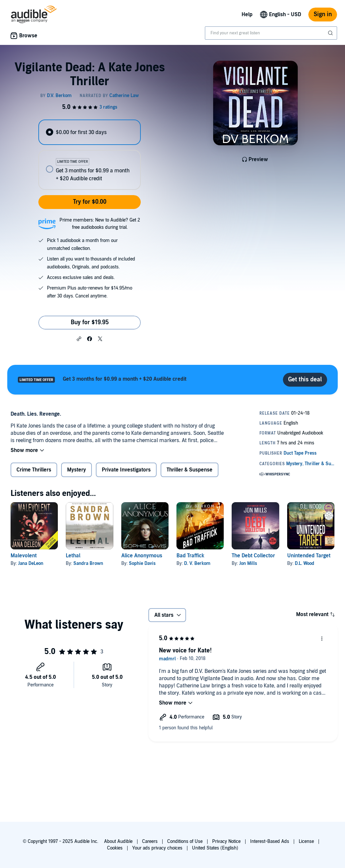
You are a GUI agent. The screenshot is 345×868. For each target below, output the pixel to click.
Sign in (323, 14)
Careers (150, 841)
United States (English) (215, 848)
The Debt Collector (253, 556)
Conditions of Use (185, 841)
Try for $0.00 (90, 202)
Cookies (115, 848)
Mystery (77, 470)
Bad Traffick (190, 556)
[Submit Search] (331, 33)
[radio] (90, 132)
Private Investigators (126, 470)
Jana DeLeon (31, 563)
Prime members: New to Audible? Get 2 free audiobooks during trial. (100, 224)
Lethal (73, 556)
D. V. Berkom (197, 563)
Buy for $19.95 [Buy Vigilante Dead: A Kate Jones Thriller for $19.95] (90, 322)
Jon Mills (248, 563)
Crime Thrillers (34, 470)
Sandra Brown (88, 563)
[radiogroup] (90, 155)
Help (247, 15)
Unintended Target (309, 556)
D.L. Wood (305, 563)
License (306, 841)
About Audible (118, 841)
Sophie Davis (142, 563)
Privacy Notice (226, 841)
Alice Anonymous (142, 556)
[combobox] (271, 33)
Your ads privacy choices (157, 848)
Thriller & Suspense (190, 470)
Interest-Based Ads (270, 841)
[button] (79, 338)
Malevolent (24, 556)
